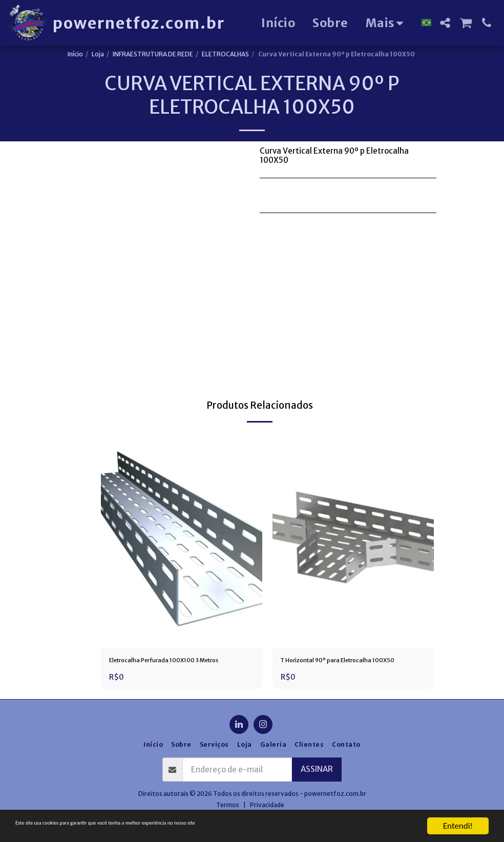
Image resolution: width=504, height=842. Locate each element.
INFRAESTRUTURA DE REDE (153, 54)
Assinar (317, 784)
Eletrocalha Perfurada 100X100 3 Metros (170, 667)
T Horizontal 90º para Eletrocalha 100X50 (343, 667)
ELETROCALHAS (225, 54)
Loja (98, 54)
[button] (445, 23)
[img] (182, 540)
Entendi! (458, 826)
